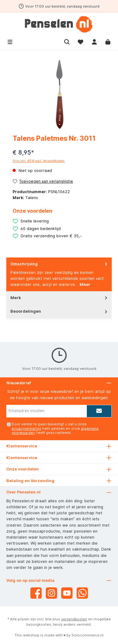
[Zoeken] (67, 41)
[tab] (59, 274)
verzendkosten (74, 619)
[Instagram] (51, 593)
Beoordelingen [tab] (59, 311)
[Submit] (99, 411)
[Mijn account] (94, 41)
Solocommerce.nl (87, 635)
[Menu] (10, 41)
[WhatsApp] (82, 593)
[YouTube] (67, 593)
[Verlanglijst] (81, 41)
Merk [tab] (59, 298)
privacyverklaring (26, 428)
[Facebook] (36, 593)
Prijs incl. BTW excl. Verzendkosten (39, 161)
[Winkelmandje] (108, 41)
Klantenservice (22, 458)
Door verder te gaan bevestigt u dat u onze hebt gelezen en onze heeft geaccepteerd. (55, 428)
